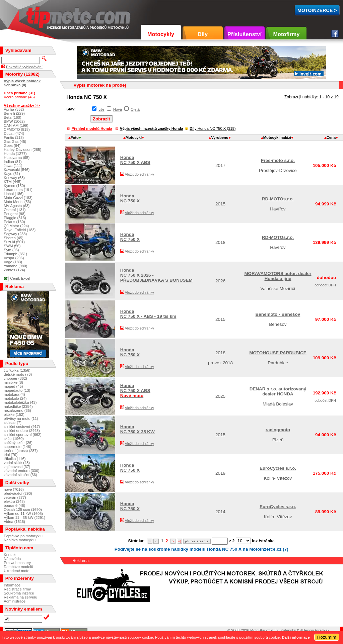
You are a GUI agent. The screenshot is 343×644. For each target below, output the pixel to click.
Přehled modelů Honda (92, 128)
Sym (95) (11, 250)
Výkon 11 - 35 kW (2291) (24, 518)
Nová (118, 109)
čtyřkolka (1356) (17, 370)
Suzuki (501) (14, 242)
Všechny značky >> (22, 105)
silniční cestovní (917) (22, 427)
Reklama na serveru (20, 597)
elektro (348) (14, 501)
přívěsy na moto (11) (21, 419)
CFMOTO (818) (17, 129)
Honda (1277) (15, 154)
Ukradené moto (17, 571)
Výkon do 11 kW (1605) (23, 514)
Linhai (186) (14, 194)
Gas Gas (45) (15, 142)
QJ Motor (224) (16, 226)
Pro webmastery (17, 563)
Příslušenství (245, 34)
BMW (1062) (14, 121)
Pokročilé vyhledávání (24, 67)
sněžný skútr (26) (18, 443)
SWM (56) (12, 246)
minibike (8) (13, 382)
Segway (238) (15, 234)
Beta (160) (12, 117)
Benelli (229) (14, 113)
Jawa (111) (13, 166)
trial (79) (11, 455)
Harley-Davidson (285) (22, 150)
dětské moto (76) (18, 374)
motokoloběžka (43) (20, 402)
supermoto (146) (17, 447)
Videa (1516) (14, 522)
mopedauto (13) (17, 390)
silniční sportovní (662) (23, 435)
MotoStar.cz (260, 630)
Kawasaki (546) (17, 170)
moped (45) (13, 386)
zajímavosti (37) (17, 467)
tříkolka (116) (15, 459)
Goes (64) (12, 146)
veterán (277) (15, 497)
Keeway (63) (14, 178)
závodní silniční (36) (20, 475)
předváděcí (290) (18, 493)
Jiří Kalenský (285, 630)
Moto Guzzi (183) (18, 198)
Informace (12, 585)
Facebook (335, 34)
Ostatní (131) (15, 210)
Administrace (15, 601)
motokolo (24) (15, 398)
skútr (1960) (14, 439)
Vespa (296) (14, 258)
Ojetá (135, 109)
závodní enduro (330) (21, 471)
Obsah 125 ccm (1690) (23, 510)
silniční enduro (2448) (22, 431)
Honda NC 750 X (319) (213, 128)
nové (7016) (14, 489)
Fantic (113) (14, 137)
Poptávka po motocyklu (23, 536)
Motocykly (161, 34)
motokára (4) (14, 394)
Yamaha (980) (15, 266)
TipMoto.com (42, 16)
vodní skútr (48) (17, 463)
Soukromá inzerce (19, 593)
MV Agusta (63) (17, 206)
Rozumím (327, 637)
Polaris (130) (14, 222)
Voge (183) (13, 262)
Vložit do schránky (140, 174)
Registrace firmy (17, 589)
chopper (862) (15, 378)
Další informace (296, 637)
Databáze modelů (18, 567)
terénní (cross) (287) (21, 451)
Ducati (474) (14, 133)
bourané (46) (14, 505)
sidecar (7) (13, 423)
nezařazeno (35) (17, 410)
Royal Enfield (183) (20, 230)
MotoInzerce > (317, 10)
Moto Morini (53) (17, 202)
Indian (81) (13, 162)
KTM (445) (13, 182)
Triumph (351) (15, 254)
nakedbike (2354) (18, 406)
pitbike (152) (14, 415)
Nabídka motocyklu (20, 540)
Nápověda (12, 559)
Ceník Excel (20, 278)
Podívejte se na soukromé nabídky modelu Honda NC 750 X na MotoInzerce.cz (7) (201, 549)
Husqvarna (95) (17, 158)
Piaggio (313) (15, 218)
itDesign (307, 630)
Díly (203, 34)
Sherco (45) (13, 238)
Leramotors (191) (18, 190)
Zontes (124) (14, 270)
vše (101, 109)
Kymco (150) (14, 186)
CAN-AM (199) (16, 125)
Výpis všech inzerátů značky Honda (152, 128)
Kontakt (10, 555)
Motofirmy (286, 34)
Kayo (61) (12, 174)
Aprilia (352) (14, 109)
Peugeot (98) (15, 214)
